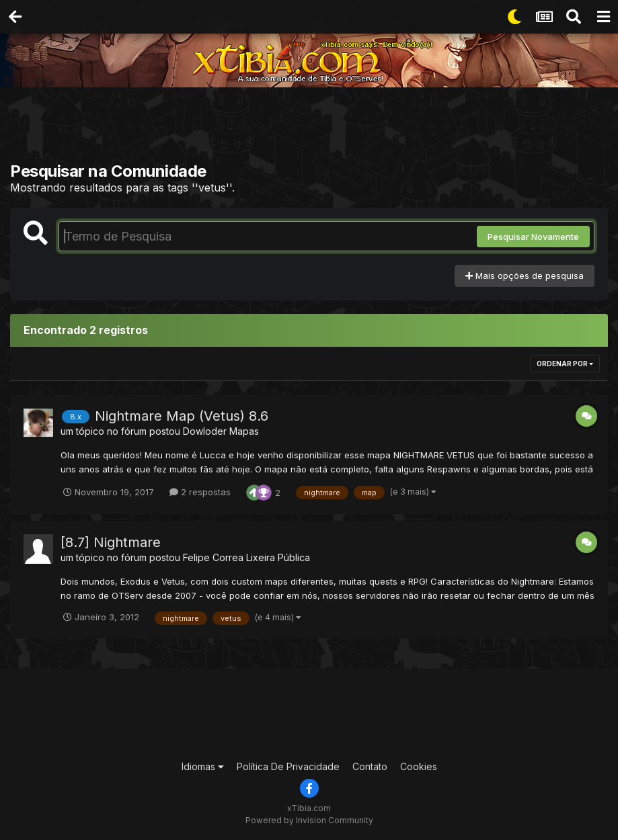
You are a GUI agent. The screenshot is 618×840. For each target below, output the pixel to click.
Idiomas (203, 766)
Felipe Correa (213, 557)
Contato (370, 766)
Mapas (244, 431)
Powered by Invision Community (309, 820)
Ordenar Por (565, 364)
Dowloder (205, 431)
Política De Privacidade (288, 766)
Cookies (419, 766)
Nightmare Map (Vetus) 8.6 (182, 416)
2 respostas (200, 492)
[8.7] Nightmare (111, 542)
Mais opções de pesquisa (525, 276)
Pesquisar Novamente (533, 237)
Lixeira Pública (278, 557)
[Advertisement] (313, 128)
